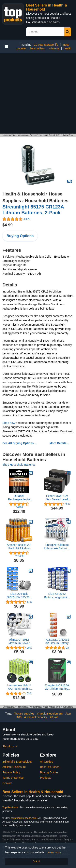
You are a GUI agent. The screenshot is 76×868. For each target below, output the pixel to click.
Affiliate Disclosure (14, 767)
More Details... (59, 443)
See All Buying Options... (19, 443)
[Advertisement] (38, 93)
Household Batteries (47, 201)
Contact (7, 783)
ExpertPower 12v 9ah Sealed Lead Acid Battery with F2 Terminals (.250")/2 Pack (57, 498)
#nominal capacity (36, 717)
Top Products (11, 808)
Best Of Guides (50, 767)
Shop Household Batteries (19, 465)
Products (46, 778)
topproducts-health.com (24, 818)
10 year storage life (46, 45)
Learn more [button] (54, 852)
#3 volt (54, 717)
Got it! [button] (36, 862)
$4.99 (7, 225)
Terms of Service (13, 778)
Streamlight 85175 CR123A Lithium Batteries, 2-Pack (33, 210)
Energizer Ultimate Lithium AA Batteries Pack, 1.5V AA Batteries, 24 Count (57, 547)
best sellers (37, 48)
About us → (10, 746)
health (67, 48)
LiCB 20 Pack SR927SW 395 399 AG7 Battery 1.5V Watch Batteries (19, 596)
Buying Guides (49, 772)
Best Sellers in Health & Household (33, 792)
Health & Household (24, 194)
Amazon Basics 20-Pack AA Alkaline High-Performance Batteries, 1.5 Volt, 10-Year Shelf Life (19, 547)
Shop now (9, 423)
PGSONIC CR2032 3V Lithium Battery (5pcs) (57, 641)
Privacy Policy (11, 772)
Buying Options (20, 236)
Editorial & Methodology (17, 762)
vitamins (54, 48)
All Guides (47, 762)
